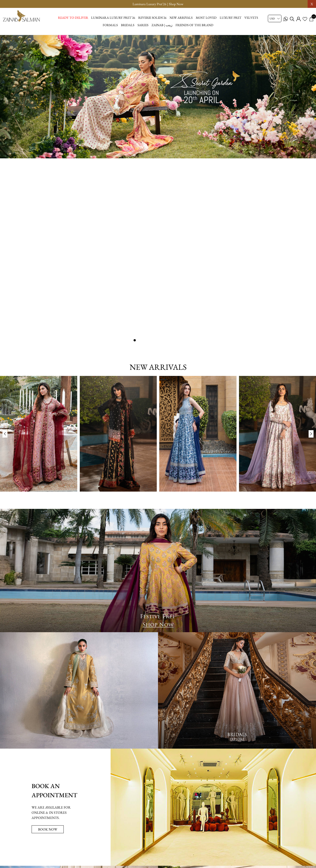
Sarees (143, 25)
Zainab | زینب (162, 25)
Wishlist (217, 844)
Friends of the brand (194, 25)
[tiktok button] (175, 860)
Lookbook (122, 844)
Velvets (251, 18)
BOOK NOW (48, 637)
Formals (110, 25)
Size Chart (101, 844)
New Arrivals (181, 18)
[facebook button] (141, 860)
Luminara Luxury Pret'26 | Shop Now (158, 4)
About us (142, 844)
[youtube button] (163, 860)
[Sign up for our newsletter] (158, 831)
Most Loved (206, 18)
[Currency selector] (275, 18)
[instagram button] (153, 860)
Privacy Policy (165, 844)
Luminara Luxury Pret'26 (113, 18)
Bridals (128, 25)
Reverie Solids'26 (152, 18)
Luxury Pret (231, 18)
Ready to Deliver (73, 18)
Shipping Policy (193, 844)
